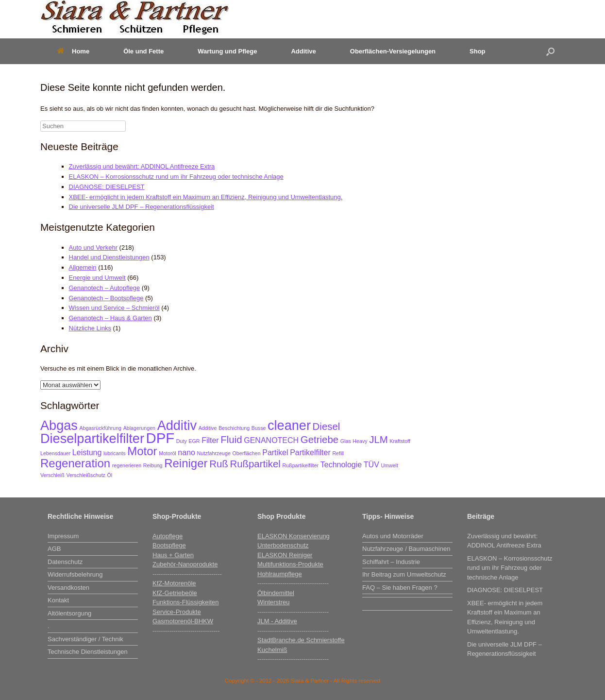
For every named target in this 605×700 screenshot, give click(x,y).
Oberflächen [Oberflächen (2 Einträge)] (247, 453)
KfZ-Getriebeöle (175, 593)
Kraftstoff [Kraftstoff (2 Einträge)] (400, 441)
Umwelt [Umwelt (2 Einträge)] (389, 465)
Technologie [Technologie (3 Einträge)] (341, 465)
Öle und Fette (143, 51)
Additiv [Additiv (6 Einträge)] (177, 425)
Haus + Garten (173, 555)
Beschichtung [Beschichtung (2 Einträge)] (234, 428)
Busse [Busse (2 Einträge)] (259, 428)
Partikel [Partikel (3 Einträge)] (275, 452)
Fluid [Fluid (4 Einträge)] (231, 439)
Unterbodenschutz (283, 545)
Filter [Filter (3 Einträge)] (210, 440)
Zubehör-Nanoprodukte (185, 564)
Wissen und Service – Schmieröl (114, 308)
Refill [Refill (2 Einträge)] (338, 453)
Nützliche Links (90, 328)
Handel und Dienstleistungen (109, 257)
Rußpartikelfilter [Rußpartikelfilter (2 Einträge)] (301, 465)
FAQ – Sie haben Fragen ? (400, 588)
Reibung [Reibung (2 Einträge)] (153, 465)
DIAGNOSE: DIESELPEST (107, 187)
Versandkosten (68, 588)
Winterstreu (273, 602)
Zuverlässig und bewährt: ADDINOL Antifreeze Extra (142, 166)
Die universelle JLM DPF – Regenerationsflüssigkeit (142, 207)
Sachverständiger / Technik (85, 639)
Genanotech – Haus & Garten (110, 318)
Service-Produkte (177, 612)
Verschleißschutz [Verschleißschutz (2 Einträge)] (86, 475)
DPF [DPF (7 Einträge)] (160, 438)
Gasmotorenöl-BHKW (183, 621)
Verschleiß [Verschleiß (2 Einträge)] (52, 475)
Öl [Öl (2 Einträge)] (110, 475)
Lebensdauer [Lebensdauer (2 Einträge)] (55, 453)
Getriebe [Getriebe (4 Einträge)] (319, 439)
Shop (478, 51)
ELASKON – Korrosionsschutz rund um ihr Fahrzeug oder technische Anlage (176, 177)
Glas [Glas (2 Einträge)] (346, 441)
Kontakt (58, 600)
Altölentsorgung (69, 613)
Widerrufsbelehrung (75, 574)
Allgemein (83, 267)
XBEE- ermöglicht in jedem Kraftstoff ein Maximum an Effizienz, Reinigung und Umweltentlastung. (206, 197)
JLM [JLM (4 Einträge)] (378, 439)
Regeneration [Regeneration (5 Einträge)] (75, 463)
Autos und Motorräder (393, 536)
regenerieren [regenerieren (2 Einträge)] (127, 465)
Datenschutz (65, 562)
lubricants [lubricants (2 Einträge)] (115, 453)
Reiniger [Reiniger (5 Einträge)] (186, 463)
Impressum (63, 536)
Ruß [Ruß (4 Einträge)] (219, 464)
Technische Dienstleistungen (88, 652)
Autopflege (168, 536)
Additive (303, 51)
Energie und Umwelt (97, 278)
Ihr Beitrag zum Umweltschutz (404, 574)
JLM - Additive (277, 621)
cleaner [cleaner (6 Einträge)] (289, 425)
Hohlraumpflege (280, 574)
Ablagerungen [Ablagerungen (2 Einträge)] (139, 428)
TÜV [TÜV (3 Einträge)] (371, 465)
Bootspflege (169, 545)
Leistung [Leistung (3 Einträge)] (87, 452)
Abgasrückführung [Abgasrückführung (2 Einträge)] (101, 428)
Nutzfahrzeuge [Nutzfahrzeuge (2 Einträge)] (214, 453)
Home (73, 51)
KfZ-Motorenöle (174, 583)
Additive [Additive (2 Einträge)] (208, 428)
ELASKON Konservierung (294, 536)
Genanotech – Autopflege (105, 288)
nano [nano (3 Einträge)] (186, 452)
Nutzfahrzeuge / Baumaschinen (406, 549)
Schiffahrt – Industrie (391, 562)
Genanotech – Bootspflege (106, 298)
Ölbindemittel (276, 593)
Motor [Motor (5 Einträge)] (142, 451)
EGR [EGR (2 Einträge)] (194, 441)
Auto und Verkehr (93, 248)
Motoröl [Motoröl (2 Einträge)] (168, 453)
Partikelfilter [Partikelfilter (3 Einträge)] (310, 452)
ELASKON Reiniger (285, 555)
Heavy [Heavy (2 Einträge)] (360, 441)
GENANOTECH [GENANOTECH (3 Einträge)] (271, 440)
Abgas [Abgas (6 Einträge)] (59, 425)
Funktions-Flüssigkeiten (186, 602)
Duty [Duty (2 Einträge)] (182, 441)
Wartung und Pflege (227, 51)
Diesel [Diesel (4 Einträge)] (327, 426)
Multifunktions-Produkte (290, 564)
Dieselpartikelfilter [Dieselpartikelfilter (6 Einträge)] (92, 438)
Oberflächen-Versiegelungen (393, 51)
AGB (54, 549)
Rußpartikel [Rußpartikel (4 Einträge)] (255, 464)
